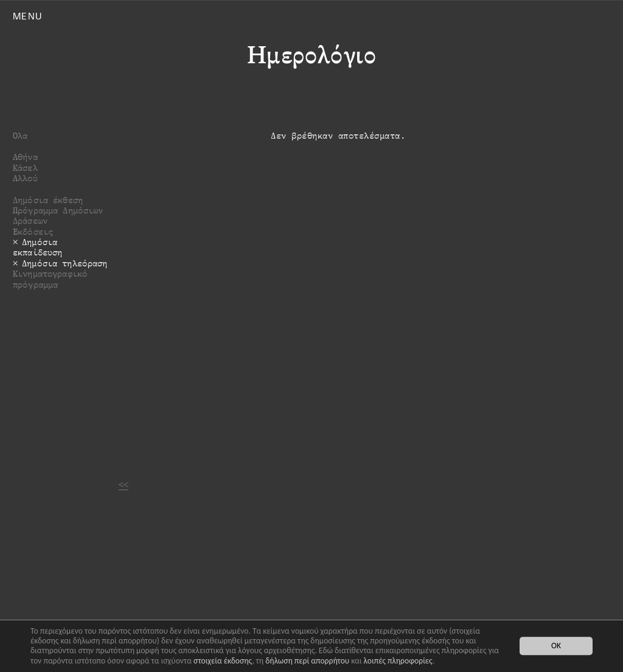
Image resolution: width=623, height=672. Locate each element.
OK (556, 646)
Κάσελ (25, 168)
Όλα (20, 135)
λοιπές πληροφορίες (398, 661)
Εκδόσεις (33, 231)
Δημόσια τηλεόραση (64, 263)
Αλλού (25, 178)
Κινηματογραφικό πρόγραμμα (50, 279)
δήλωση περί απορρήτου (307, 661)
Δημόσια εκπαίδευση (37, 247)
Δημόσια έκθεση (48, 200)
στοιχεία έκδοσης (223, 661)
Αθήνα (25, 157)
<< (124, 484)
